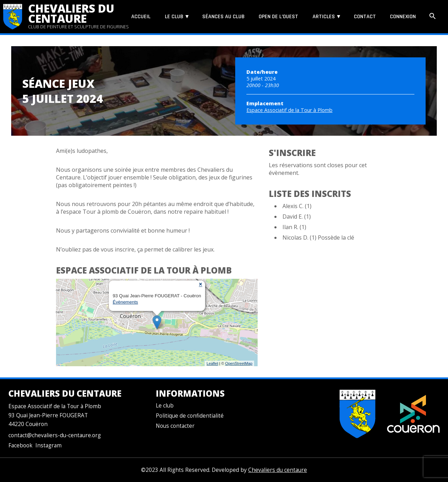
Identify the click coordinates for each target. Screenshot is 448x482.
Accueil (141, 17)
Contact (365, 17)
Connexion (403, 17)
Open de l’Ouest (278, 17)
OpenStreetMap (239, 363)
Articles (324, 17)
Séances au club (223, 17)
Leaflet (212, 363)
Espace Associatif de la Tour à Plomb (289, 110)
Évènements (125, 302)
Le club (174, 17)
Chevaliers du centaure (71, 13)
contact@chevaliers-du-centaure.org (55, 435)
